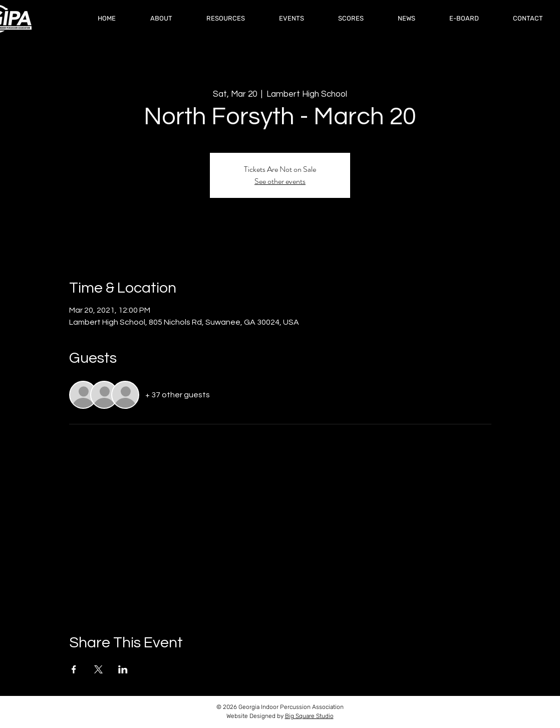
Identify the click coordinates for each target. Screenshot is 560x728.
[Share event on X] (98, 669)
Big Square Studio (309, 716)
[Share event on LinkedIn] (123, 669)
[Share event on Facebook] (74, 669)
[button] (351, 19)
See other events (280, 181)
